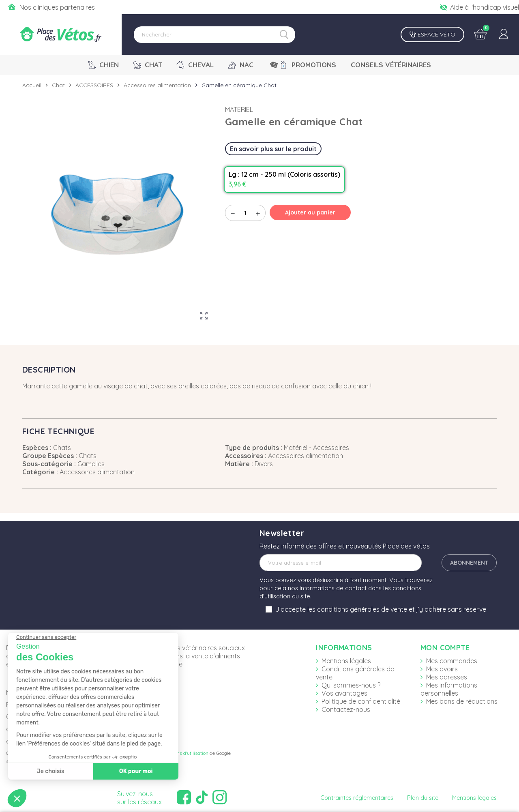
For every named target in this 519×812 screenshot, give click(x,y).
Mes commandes (452, 661)
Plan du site (423, 798)
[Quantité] (245, 213)
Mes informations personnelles (449, 689)
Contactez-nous (346, 709)
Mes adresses (447, 677)
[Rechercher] (214, 35)
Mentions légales (346, 661)
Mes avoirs (442, 669)
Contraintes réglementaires (357, 798)
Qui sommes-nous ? (351, 685)
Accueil (32, 85)
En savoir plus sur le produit (273, 149)
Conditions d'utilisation (184, 753)
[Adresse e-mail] (341, 563)
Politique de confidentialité (361, 701)
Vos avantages (344, 693)
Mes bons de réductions (462, 701)
